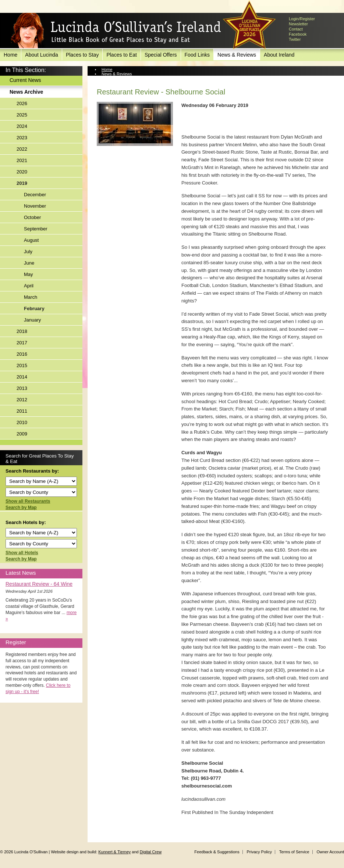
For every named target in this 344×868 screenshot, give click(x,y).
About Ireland (279, 55)
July (28, 252)
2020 (22, 172)
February (34, 309)
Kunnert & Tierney (114, 852)
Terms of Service (294, 852)
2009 (22, 434)
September (36, 229)
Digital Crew (151, 852)
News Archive (26, 92)
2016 (22, 354)
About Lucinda (42, 55)
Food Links (197, 55)
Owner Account (330, 852)
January (32, 320)
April (29, 286)
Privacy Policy (259, 852)
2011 (22, 411)
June (29, 263)
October (32, 217)
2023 (22, 138)
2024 (22, 126)
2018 (22, 331)
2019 (22, 183)
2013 (22, 388)
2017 (22, 343)
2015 (22, 365)
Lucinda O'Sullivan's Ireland (116, 31)
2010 (22, 422)
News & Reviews (237, 55)
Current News (25, 80)
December (35, 195)
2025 (22, 115)
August (31, 240)
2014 (22, 377)
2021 (22, 160)
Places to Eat (122, 55)
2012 (22, 400)
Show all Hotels (22, 553)
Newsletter (298, 24)
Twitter (295, 39)
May (29, 274)
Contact (296, 29)
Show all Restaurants (28, 501)
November (35, 206)
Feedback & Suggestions (217, 852)
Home (10, 55)
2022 (22, 149)
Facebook (298, 34)
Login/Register (302, 19)
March (31, 297)
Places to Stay (82, 55)
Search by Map (21, 507)
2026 (22, 103)
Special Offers (161, 55)
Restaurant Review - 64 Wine (39, 584)
